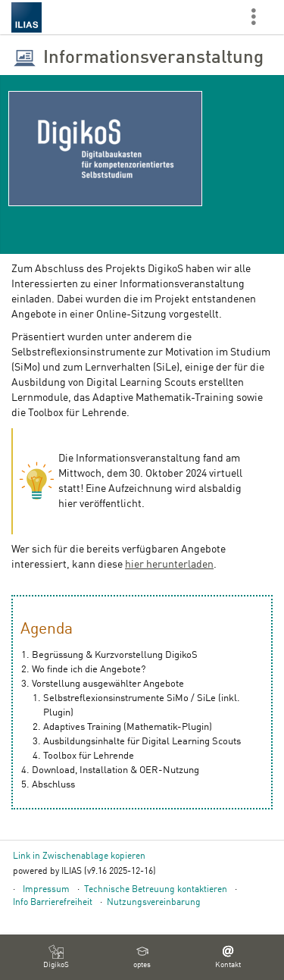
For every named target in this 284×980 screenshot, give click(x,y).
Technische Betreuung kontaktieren (156, 890)
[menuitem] (56, 957)
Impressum (46, 890)
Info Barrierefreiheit (53, 903)
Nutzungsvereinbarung (154, 903)
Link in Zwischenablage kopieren (79, 856)
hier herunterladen (169, 565)
